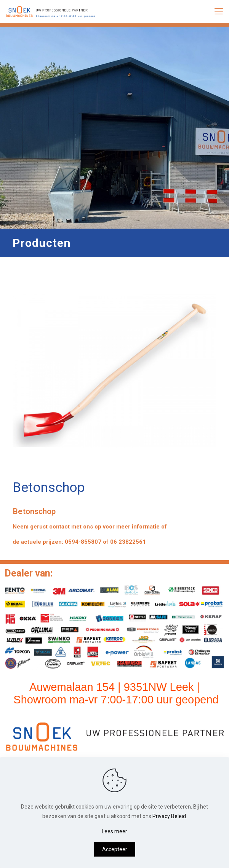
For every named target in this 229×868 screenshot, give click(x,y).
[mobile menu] (219, 11)
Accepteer (115, 849)
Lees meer (114, 831)
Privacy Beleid (169, 816)
